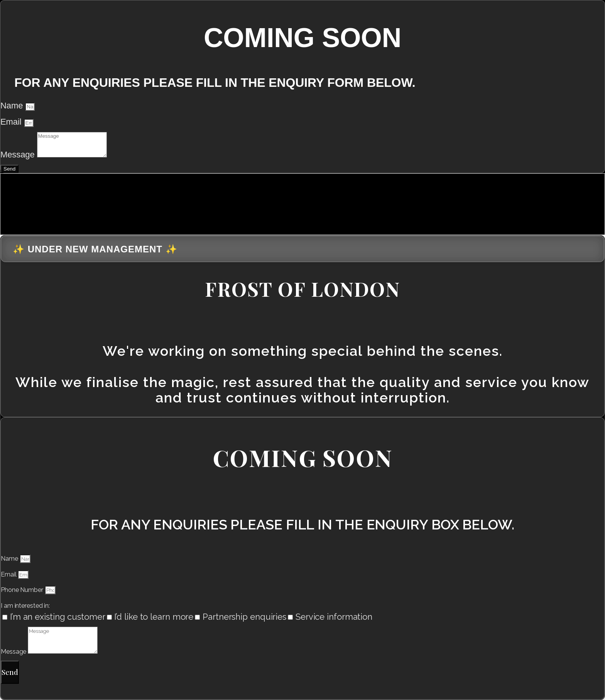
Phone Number (23, 590)
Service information (334, 617)
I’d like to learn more (154, 617)
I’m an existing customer (58, 617)
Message (19, 155)
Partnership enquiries (244, 617)
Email (12, 122)
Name (13, 106)
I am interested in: (25, 606)
